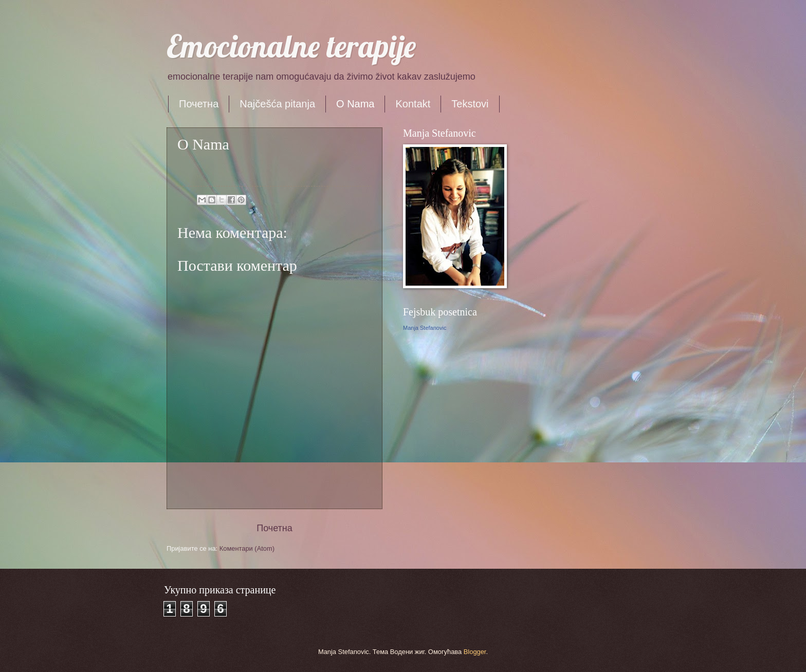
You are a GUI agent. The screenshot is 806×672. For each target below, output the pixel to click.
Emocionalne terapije (291, 46)
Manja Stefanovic (425, 328)
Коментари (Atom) (247, 548)
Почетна (199, 104)
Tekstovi (470, 104)
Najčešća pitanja (277, 104)
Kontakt (413, 104)
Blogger (475, 652)
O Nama (355, 104)
